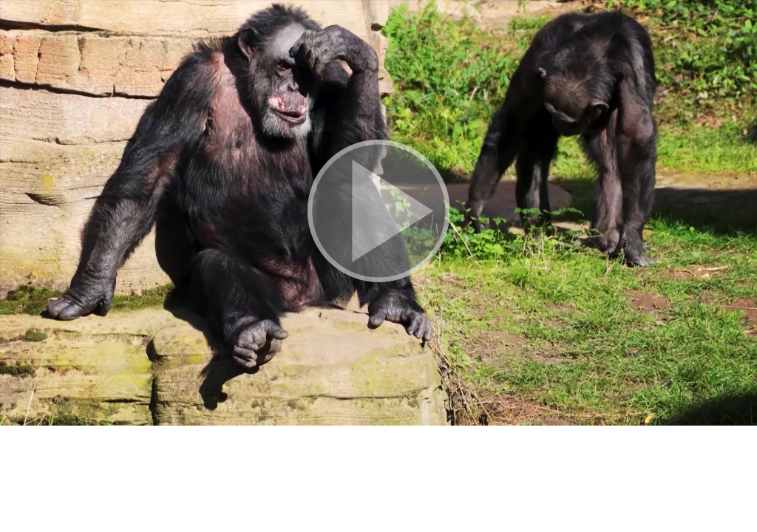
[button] (378, 213)
